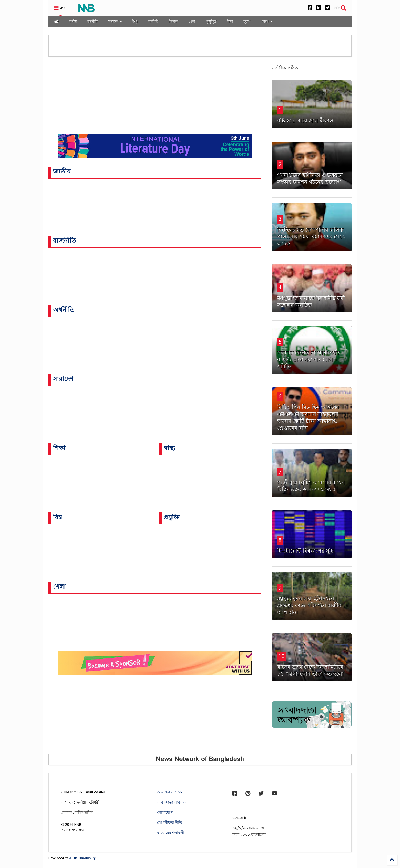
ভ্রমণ (247, 21)
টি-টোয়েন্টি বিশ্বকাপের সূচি (305, 551)
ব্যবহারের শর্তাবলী (171, 833)
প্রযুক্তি (211, 21)
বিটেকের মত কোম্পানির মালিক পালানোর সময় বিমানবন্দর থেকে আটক (311, 237)
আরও (267, 21)
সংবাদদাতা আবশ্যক (172, 802)
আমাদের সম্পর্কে (170, 792)
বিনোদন (174, 21)
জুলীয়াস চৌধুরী (87, 802)
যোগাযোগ (165, 812)
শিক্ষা (230, 21)
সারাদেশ (115, 21)
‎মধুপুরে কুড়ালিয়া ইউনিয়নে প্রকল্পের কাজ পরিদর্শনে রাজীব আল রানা (309, 605)
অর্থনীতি (153, 21)
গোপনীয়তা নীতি (170, 822)
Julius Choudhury (82, 858)
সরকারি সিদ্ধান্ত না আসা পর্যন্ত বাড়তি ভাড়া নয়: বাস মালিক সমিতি (309, 359)
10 (281, 656)
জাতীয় (73, 21)
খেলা (192, 21)
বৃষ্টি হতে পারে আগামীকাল (305, 121)
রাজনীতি (92, 21)
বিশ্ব (134, 21)
